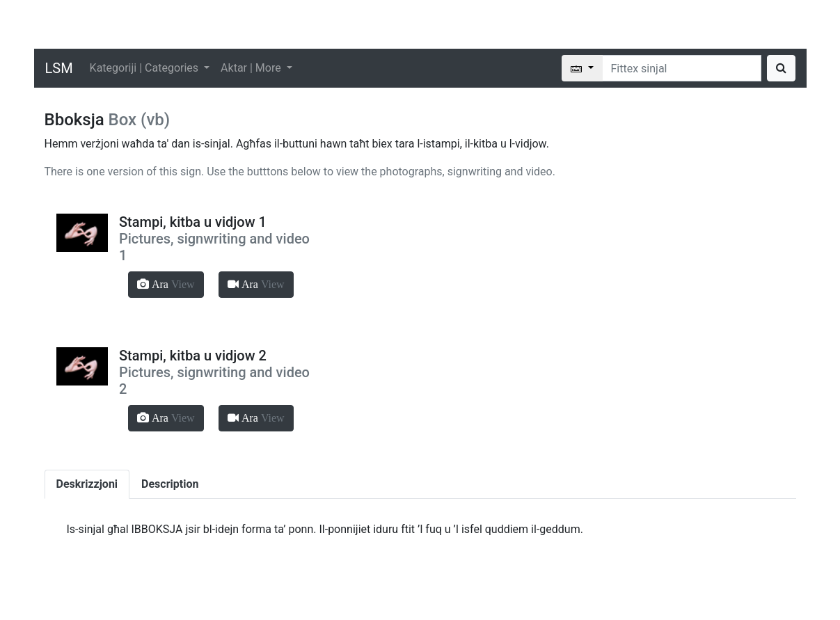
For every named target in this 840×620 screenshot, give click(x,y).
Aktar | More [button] (252, 68)
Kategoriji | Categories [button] (145, 68)
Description (170, 484)
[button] (166, 285)
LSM (59, 68)
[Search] (682, 68)
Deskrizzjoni (87, 484)
